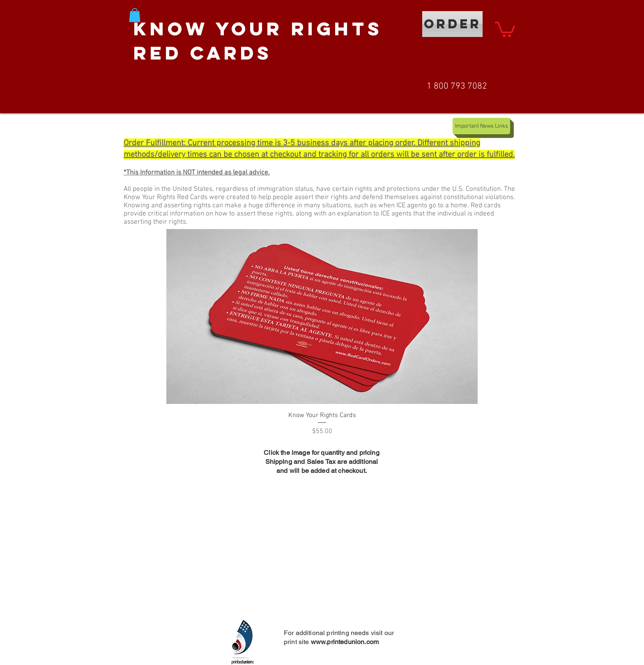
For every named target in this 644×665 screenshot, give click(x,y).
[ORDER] (452, 24)
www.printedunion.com (345, 642)
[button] (135, 15)
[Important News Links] (481, 126)
